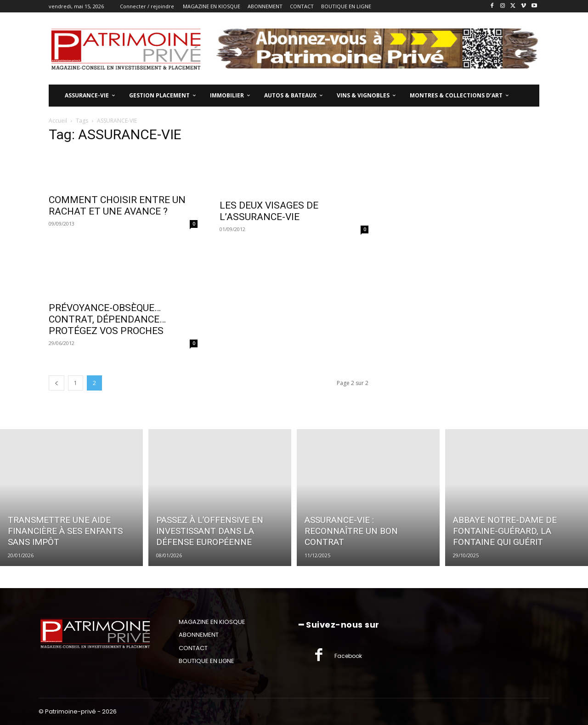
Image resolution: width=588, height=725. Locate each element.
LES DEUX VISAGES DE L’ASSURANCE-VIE (269, 211)
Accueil (58, 121)
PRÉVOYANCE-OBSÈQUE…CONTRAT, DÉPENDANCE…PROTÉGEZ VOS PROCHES (107, 319)
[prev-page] (57, 383)
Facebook (348, 656)
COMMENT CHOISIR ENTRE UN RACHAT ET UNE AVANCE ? (117, 206)
